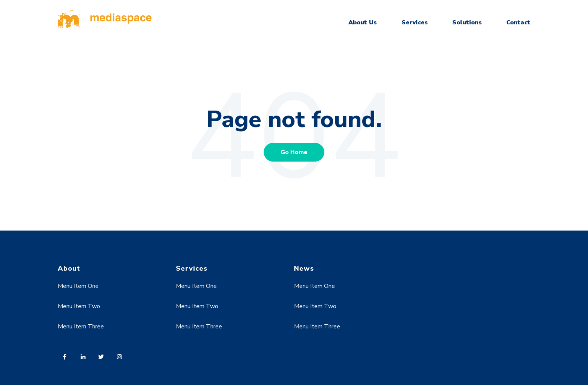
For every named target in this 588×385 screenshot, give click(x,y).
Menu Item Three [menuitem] (81, 327)
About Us (363, 22)
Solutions (467, 22)
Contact (518, 22)
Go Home (294, 152)
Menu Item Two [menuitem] (79, 306)
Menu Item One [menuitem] (78, 286)
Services (415, 22)
